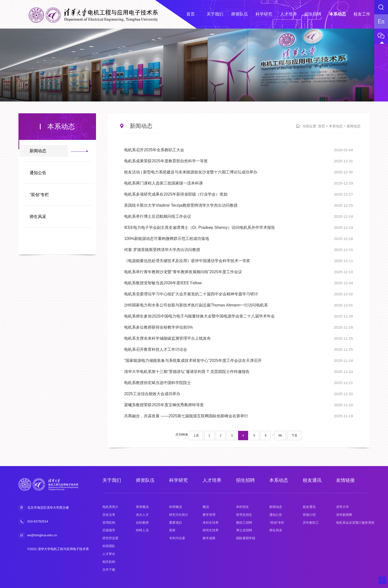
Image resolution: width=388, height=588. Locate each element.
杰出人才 (142, 515)
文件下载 (109, 570)
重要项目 (176, 523)
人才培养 (212, 480)
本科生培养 (211, 523)
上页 (196, 436)
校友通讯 (312, 480)
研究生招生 (244, 515)
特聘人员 (142, 530)
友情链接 (345, 480)
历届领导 (109, 530)
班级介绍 (309, 515)
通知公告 (38, 173)
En (381, 21)
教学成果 (209, 538)
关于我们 (112, 480)
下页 (294, 436)
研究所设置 (110, 538)
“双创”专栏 (39, 195)
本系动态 (336, 126)
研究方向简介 (179, 515)
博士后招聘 (244, 530)
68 (280, 436)
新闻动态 (38, 151)
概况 (206, 507)
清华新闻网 (344, 515)
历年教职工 (311, 523)
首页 (322, 126)
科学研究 (178, 480)
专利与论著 (177, 538)
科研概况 (176, 507)
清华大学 (342, 507)
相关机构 (109, 562)
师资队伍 (145, 480)
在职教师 (142, 523)
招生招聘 (245, 480)
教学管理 (209, 515)
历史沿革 (109, 515)
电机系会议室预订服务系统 (355, 523)
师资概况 (142, 507)
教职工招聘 (244, 523)
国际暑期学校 (246, 538)
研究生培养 (211, 530)
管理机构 (109, 523)
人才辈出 (109, 554)
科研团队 (109, 546)
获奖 (172, 530)
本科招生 (242, 507)
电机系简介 (110, 507)
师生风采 (38, 217)
